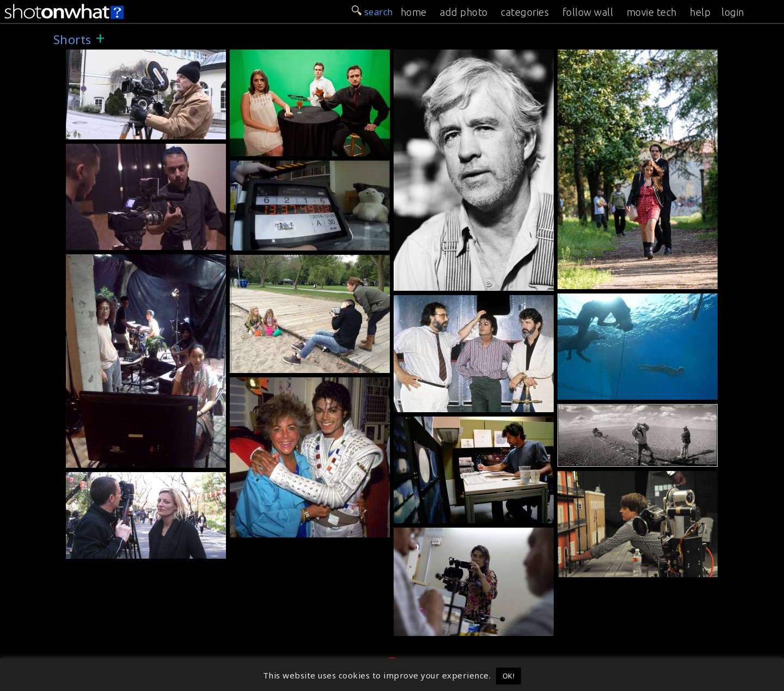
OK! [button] (509, 676)
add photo (464, 12)
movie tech (652, 12)
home (414, 12)
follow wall (588, 12)
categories (525, 12)
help (700, 12)
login (733, 12)
